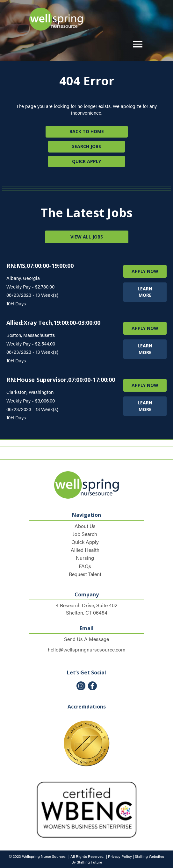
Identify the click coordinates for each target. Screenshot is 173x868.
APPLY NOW (145, 271)
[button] (136, 44)
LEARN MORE (145, 292)
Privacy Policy (120, 856)
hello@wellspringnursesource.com (87, 649)
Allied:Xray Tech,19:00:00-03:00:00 (53, 323)
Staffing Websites (149, 856)
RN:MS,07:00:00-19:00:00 (40, 266)
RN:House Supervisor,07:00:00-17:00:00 (61, 380)
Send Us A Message (86, 639)
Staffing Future (89, 862)
